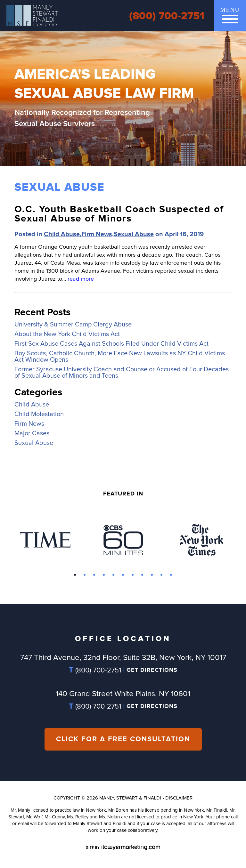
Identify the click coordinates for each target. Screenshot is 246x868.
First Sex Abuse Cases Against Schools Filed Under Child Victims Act (111, 344)
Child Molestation (39, 414)
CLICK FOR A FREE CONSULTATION (123, 739)
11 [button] (171, 575)
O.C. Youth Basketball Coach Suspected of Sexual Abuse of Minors (119, 214)
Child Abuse (62, 234)
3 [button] (94, 575)
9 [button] (152, 575)
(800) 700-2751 (167, 16)
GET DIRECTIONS (152, 670)
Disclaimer (179, 798)
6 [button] (123, 575)
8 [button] (142, 575)
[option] (45, 540)
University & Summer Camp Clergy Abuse (73, 325)
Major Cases (32, 433)
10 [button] (161, 575)
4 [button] (104, 575)
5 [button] (113, 575)
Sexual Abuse (134, 234)
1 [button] (75, 575)
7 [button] (133, 575)
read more (81, 279)
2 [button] (85, 575)
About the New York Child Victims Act (67, 334)
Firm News (97, 234)
